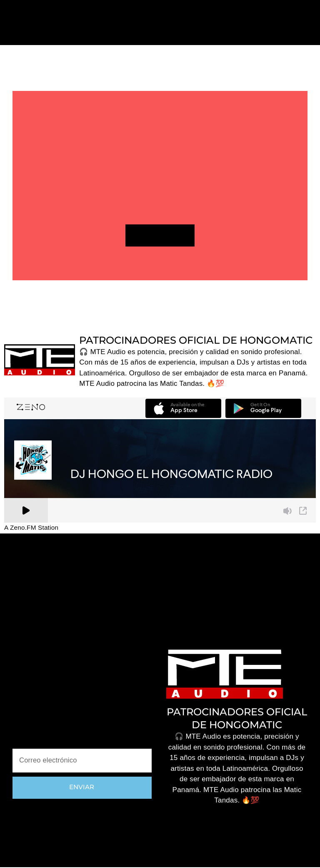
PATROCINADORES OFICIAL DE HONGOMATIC (196, 341)
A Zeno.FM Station (31, 528)
